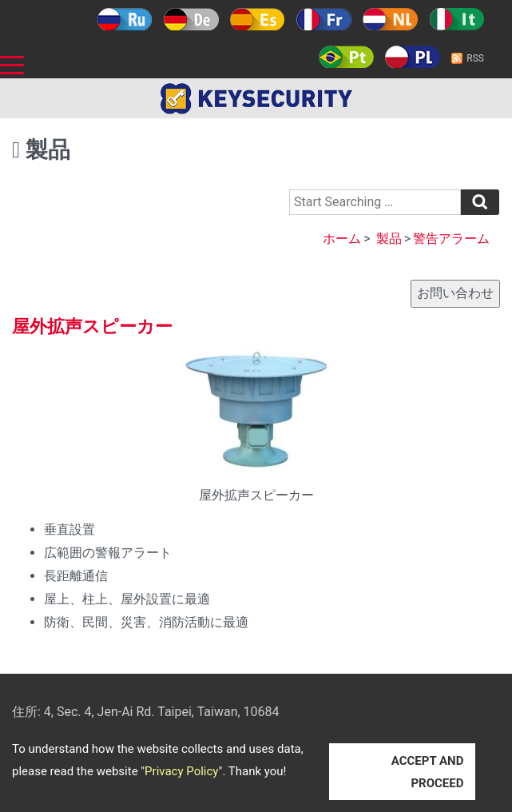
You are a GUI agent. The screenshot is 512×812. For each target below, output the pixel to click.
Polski (413, 57)
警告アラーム (451, 239)
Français (324, 19)
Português (346, 57)
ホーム (342, 239)
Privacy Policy (181, 771)
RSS (475, 58)
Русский (125, 19)
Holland (390, 19)
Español (258, 19)
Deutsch (191, 19)
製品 (389, 239)
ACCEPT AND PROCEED (428, 772)
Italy (456, 19)
